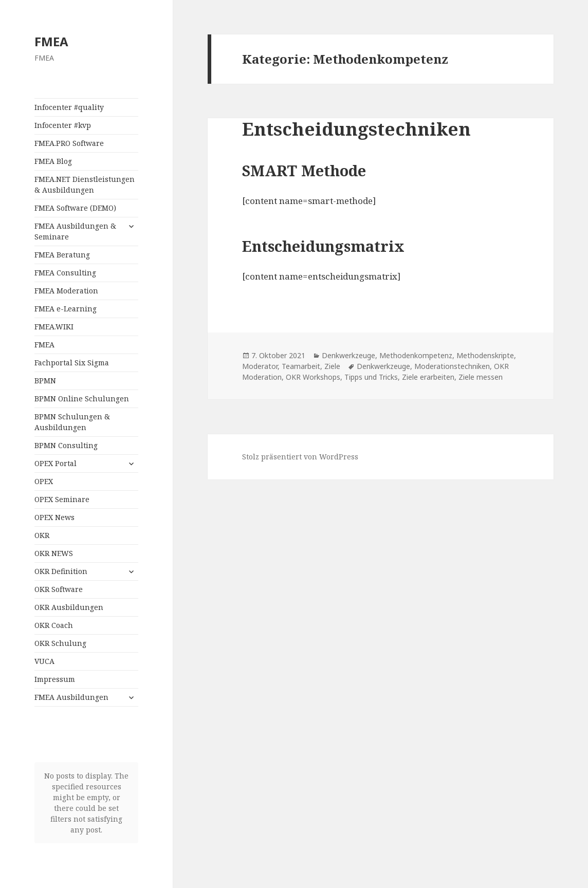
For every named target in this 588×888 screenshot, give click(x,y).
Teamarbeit (301, 366)
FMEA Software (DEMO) (75, 208)
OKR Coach (54, 625)
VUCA (44, 661)
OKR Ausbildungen (69, 607)
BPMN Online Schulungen (82, 399)
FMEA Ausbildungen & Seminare (75, 231)
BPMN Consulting (66, 445)
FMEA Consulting (65, 273)
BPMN (45, 381)
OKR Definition (61, 571)
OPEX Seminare (62, 499)
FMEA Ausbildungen (71, 697)
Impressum (55, 679)
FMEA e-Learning (66, 309)
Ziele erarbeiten (428, 377)
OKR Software (59, 589)
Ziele (332, 366)
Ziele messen (481, 377)
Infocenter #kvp (63, 125)
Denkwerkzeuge (348, 355)
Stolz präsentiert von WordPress (300, 457)
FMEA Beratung (62, 255)
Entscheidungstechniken (356, 129)
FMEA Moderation (66, 291)
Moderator (260, 366)
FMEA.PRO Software (69, 143)
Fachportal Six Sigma (72, 363)
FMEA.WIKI (54, 327)
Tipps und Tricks (371, 377)
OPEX (44, 481)
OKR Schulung (60, 643)
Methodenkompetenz (416, 355)
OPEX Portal (56, 463)
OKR (42, 535)
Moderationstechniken (452, 366)
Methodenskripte (485, 355)
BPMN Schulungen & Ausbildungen (72, 422)
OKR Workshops (313, 377)
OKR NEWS (54, 553)
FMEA (51, 41)
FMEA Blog (53, 161)
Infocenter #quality (69, 107)
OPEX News (54, 517)
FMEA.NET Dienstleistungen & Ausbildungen (85, 184)
